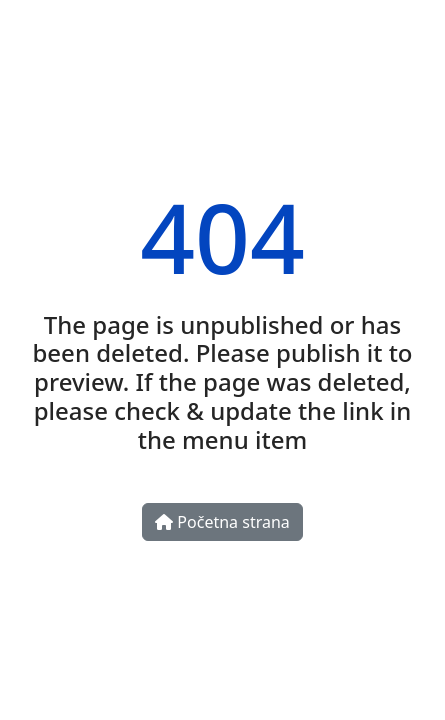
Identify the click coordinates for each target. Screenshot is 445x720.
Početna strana (222, 522)
